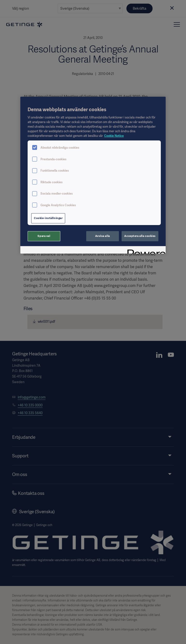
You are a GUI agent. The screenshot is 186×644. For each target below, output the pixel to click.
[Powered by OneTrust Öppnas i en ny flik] (145, 251)
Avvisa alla (102, 236)
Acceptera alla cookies (140, 236)
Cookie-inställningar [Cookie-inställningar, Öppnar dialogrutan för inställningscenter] (48, 218)
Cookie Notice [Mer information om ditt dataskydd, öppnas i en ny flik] (114, 136)
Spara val (44, 236)
